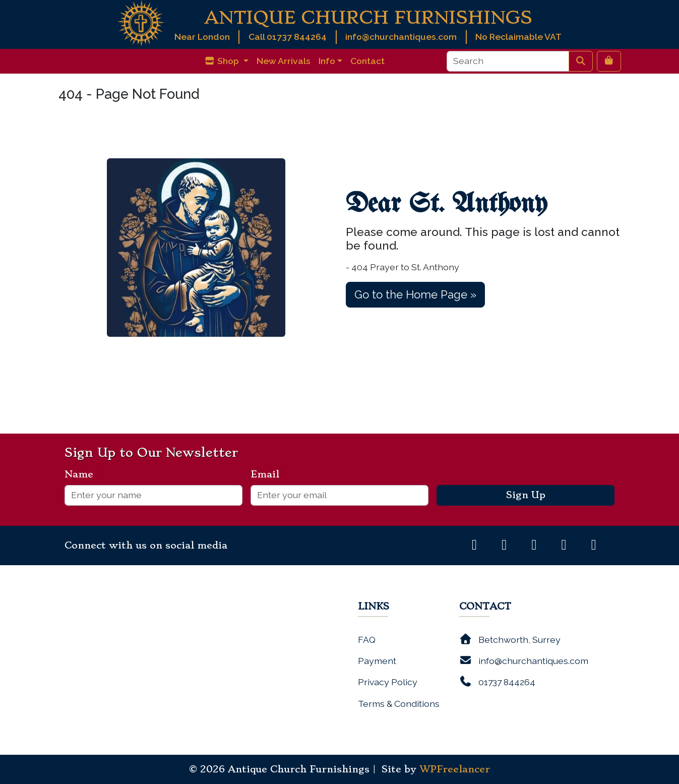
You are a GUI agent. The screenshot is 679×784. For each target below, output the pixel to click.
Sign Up (526, 495)
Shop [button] (223, 61)
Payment (377, 661)
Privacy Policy (388, 682)
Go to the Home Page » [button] (415, 294)
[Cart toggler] (609, 61)
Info (327, 61)
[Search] (508, 61)
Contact (367, 61)
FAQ (367, 640)
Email (269, 474)
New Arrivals (284, 61)
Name (83, 474)
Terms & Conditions (399, 704)
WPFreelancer (455, 769)
